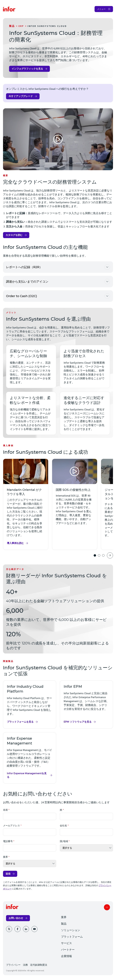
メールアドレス (11, 825)
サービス (66, 943)
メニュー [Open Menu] (101, 9)
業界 (5, 857)
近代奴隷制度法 (39, 965)
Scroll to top (107, 907)
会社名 (63, 825)
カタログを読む (14, 235)
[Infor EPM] (86, 704)
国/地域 (64, 841)
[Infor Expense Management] (30, 758)
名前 (5, 810)
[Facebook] (18, 929)
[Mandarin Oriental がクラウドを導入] (26, 504)
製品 (12, 26)
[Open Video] (58, 139)
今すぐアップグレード (21, 96)
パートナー (68, 950)
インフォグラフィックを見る (27, 69)
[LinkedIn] (26, 929)
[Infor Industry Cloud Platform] (30, 704)
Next (110, 555)
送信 (8, 874)
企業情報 (66, 956)
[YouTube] (34, 929)
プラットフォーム (72, 937)
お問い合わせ (16, 918)
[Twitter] (9, 929)
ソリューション (71, 930)
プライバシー (13, 965)
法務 (25, 965)
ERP (21, 26)
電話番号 (8, 841)
